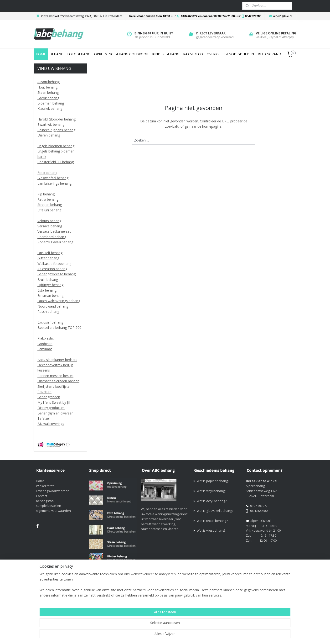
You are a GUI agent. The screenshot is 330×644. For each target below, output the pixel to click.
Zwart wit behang (51, 124)
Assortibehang (49, 82)
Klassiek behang (50, 108)
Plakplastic (46, 338)
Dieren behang (49, 135)
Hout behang (47, 87)
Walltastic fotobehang (54, 264)
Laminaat (45, 349)
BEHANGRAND (269, 54)
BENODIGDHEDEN (239, 54)
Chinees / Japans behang (56, 130)
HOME (41, 54)
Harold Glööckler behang (57, 119)
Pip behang (46, 194)
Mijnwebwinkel (261, 596)
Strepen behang (50, 205)
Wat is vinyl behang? (211, 491)
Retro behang (48, 199)
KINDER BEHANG (166, 54)
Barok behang (48, 98)
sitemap (192, 596)
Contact (41, 496)
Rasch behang (48, 312)
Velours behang (49, 221)
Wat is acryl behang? (212, 501)
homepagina (212, 126)
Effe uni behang (49, 210)
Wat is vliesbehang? (211, 530)
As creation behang (52, 269)
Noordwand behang (53, 306)
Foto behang (47, 173)
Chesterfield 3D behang (56, 162)
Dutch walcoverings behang (59, 301)
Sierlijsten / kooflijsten (54, 386)
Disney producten (51, 408)
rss (202, 596)
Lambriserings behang (54, 183)
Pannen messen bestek (55, 376)
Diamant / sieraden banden (58, 381)
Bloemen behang (51, 103)
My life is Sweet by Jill (54, 402)
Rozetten (44, 392)
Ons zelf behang (50, 253)
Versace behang (50, 226)
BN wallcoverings (51, 424)
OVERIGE (214, 54)
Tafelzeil (44, 418)
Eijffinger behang (50, 285)
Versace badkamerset (54, 231)
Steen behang (48, 92)
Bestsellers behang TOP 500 (59, 327)
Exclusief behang (50, 322)
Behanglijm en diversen (55, 413)
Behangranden (49, 397)
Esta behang (47, 290)
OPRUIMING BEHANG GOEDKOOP (121, 54)
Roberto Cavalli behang (55, 242)
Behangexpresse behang (57, 274)
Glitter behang (48, 258)
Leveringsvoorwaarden (53, 491)
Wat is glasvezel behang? (215, 511)
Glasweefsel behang (53, 178)
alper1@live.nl (260, 521)
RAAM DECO (193, 54)
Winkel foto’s (45, 486)
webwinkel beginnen (220, 596)
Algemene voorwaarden (53, 511)
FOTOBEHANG (79, 54)
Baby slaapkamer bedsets (57, 360)
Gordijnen (45, 344)
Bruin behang (48, 280)
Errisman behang (50, 296)
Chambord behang (52, 237)
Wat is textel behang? (212, 521)
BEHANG (57, 54)
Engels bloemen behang (56, 146)
